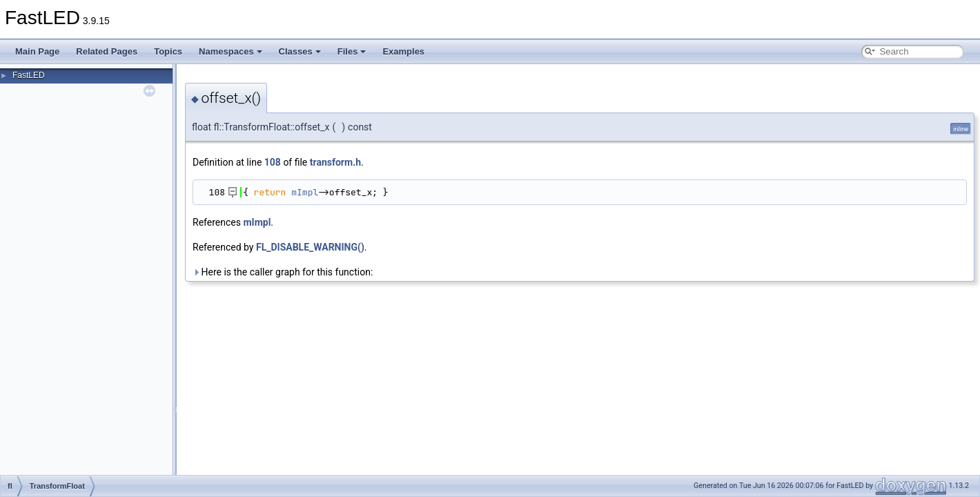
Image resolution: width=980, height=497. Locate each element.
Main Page (37, 51)
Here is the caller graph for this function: (283, 272)
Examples (403, 51)
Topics (168, 51)
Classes (300, 51)
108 (273, 162)
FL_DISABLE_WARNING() (310, 247)
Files (352, 51)
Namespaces (231, 51)
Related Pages (107, 51)
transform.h (335, 162)
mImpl (305, 192)
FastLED (29, 75)
